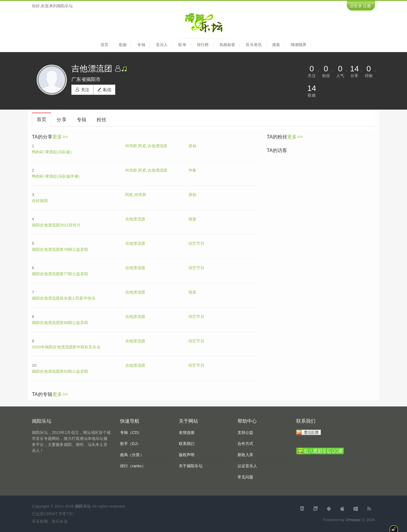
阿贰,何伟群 (136, 195)
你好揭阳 (40, 201)
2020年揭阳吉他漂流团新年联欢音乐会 (66, 347)
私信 (104, 90)
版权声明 (187, 455)
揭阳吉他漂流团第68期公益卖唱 (60, 323)
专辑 (141, 45)
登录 (358, 6)
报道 (192, 219)
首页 (104, 45)
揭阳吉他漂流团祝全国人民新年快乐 (64, 298)
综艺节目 (196, 243)
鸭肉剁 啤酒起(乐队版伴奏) (56, 176)
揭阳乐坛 (83, 506)
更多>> (60, 137)
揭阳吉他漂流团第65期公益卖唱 (60, 371)
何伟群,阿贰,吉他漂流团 (146, 146)
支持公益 (245, 432)
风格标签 (227, 45)
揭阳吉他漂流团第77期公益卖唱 (60, 274)
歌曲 (123, 45)
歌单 (182, 45)
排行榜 (203, 45)
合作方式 (245, 444)
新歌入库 (245, 455)
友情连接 (187, 432)
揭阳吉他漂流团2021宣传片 (56, 225)
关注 (82, 90)
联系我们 (187, 444)
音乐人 (162, 45)
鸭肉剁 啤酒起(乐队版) (52, 152)
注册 (367, 6)
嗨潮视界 (299, 45)
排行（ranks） (133, 466)
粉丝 (101, 120)
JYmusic (353, 520)
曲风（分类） (132, 455)
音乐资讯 (254, 45)
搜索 (276, 45)
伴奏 (192, 170)
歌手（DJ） (130, 444)
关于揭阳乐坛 (191, 466)
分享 (61, 120)
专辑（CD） (131, 432)
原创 (192, 146)
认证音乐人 (247, 466)
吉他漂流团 (135, 219)
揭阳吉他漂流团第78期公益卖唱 (60, 249)
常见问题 (245, 477)
